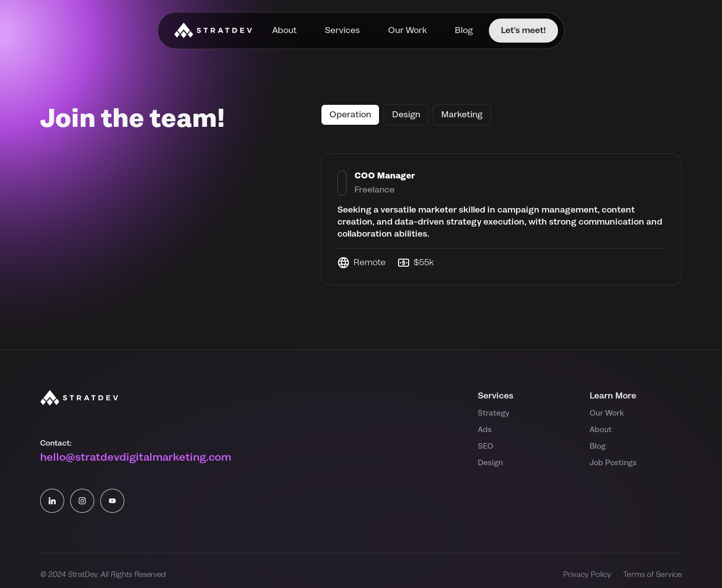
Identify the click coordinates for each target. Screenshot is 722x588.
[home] (213, 31)
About (285, 30)
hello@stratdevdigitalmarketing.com (136, 457)
